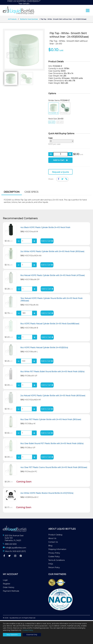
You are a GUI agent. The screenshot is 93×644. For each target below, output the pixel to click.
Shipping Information (57, 550)
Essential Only (32, 635)
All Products (12, 20)
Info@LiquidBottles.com (16, 548)
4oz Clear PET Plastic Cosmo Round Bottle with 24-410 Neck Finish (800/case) (54, 468)
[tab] (12, 193)
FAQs (51, 565)
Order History (9, 588)
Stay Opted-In (12, 635)
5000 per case (60, 142)
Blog (50, 546)
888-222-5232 (11, 545)
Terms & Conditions (56, 561)
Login (5, 581)
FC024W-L (65, 109)
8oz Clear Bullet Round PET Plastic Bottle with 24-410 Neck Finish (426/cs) (52, 444)
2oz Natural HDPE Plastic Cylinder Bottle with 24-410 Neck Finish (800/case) (53, 396)
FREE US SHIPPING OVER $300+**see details (24, 2)
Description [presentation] (12, 193)
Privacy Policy (54, 554)
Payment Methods (11, 592)
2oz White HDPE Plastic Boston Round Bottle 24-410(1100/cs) (47, 494)
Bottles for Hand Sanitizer (29, 20)
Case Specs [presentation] (31, 193)
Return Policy (54, 568)
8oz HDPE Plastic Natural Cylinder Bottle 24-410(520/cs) (44, 348)
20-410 (60, 123)
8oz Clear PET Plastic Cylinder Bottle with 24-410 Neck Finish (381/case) (51, 420)
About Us (52, 539)
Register (7, 584)
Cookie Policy (54, 557)
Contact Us (53, 543)
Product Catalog (55, 535)
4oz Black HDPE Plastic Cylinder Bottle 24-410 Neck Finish (45, 228)
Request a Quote (60, 173)
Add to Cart (60, 161)
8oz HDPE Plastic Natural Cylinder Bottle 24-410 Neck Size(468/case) (50, 324)
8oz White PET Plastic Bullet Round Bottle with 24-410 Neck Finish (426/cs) (52, 372)
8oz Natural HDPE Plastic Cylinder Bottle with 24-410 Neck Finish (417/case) (53, 276)
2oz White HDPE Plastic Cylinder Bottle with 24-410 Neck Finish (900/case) (52, 252)
